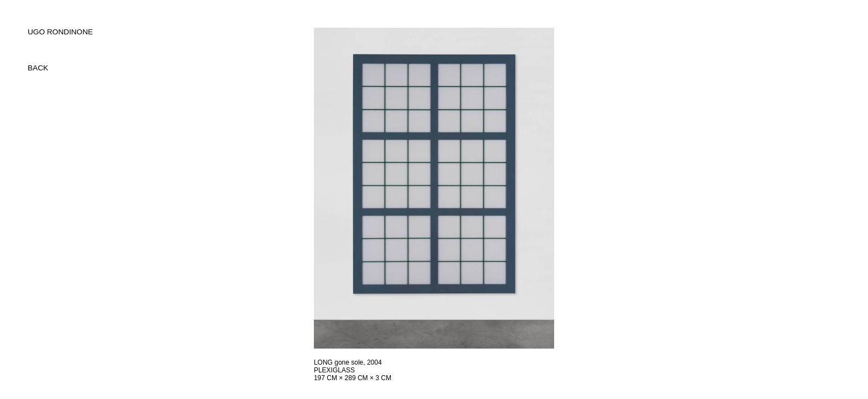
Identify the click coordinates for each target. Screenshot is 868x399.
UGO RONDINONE (60, 32)
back (38, 68)
